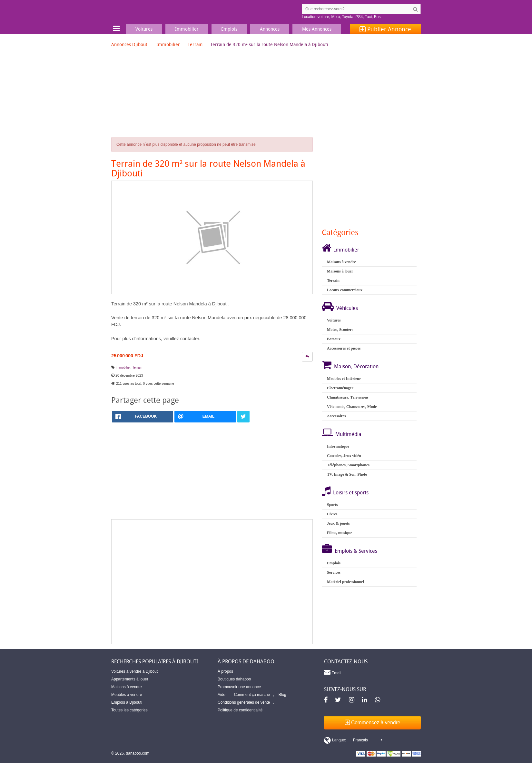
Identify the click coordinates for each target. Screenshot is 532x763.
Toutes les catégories (129, 710)
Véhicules (347, 308)
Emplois (334, 563)
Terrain (195, 44)
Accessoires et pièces (344, 348)
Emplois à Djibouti (127, 702)
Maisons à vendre (341, 262)
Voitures (334, 320)
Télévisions (359, 397)
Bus (377, 17)
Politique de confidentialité (240, 710)
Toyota (348, 17)
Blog (282, 695)
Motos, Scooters (340, 330)
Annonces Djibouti (130, 44)
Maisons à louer (340, 271)
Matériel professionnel (345, 582)
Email (333, 672)
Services (334, 572)
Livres (332, 514)
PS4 (359, 17)
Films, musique (340, 533)
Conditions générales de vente (244, 702)
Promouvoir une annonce (239, 687)
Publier (385, 29)
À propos (225, 671)
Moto (335, 17)
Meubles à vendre (127, 695)
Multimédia (348, 434)
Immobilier (168, 44)
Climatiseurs (337, 397)
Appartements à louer (130, 679)
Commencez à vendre (373, 723)
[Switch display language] (353, 740)
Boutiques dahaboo (234, 679)
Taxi (368, 17)
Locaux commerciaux (345, 290)
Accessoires (336, 416)
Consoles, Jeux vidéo (344, 456)
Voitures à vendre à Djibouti (135, 671)
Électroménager (340, 388)
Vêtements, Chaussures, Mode (352, 407)
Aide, (222, 695)
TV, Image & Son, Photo (347, 474)
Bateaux (334, 339)
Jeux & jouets (338, 523)
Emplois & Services (356, 551)
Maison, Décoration (356, 366)
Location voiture (315, 17)
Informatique (338, 446)
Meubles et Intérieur (344, 379)
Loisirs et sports (351, 492)
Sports (332, 505)
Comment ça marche (252, 695)
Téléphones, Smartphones (348, 465)
